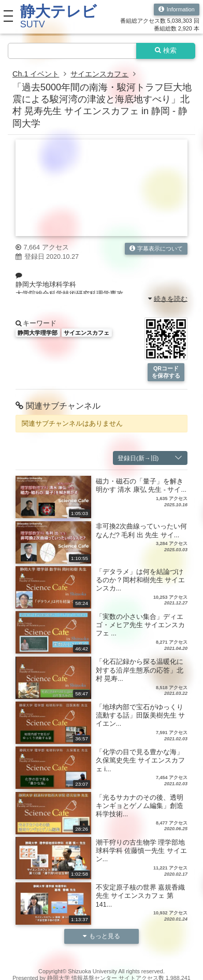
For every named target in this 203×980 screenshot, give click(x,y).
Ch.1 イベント (36, 74)
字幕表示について (156, 249)
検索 (166, 51)
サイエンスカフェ (99, 74)
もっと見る (102, 936)
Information (177, 10)
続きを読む (168, 299)
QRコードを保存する (166, 372)
